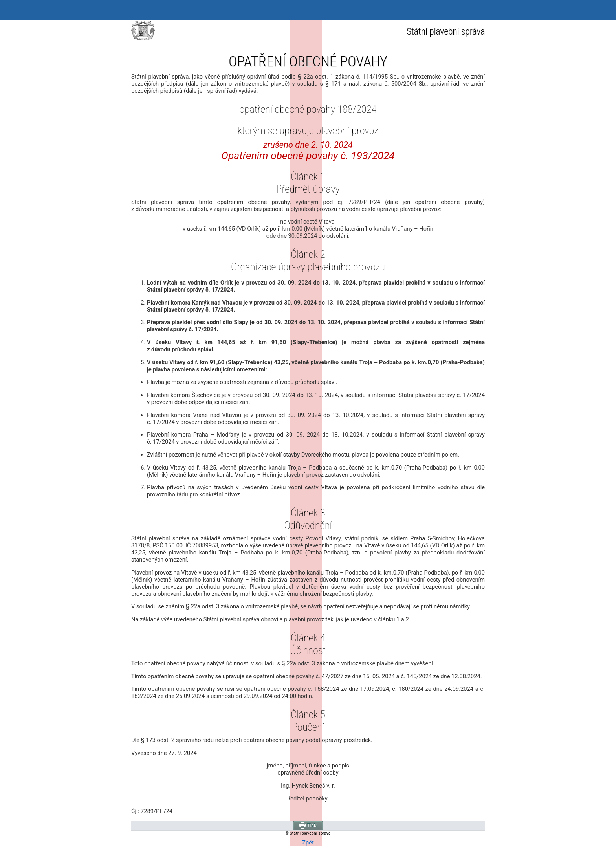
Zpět (308, 843)
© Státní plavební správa (308, 833)
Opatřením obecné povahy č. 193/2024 (308, 156)
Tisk (308, 826)
